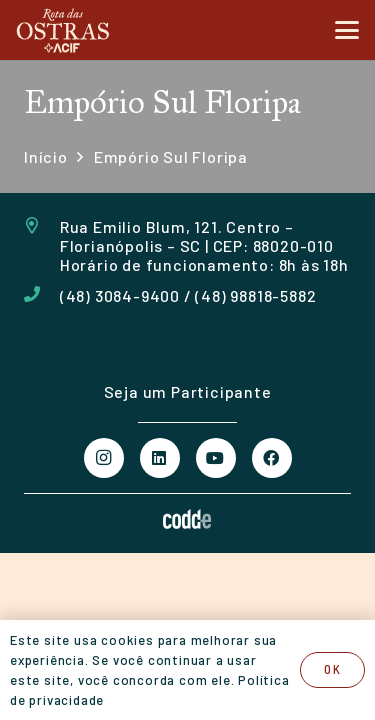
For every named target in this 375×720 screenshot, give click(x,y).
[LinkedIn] (160, 458)
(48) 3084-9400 (120, 295)
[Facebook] (272, 458)
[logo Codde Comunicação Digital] (187, 519)
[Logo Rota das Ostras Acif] (63, 30)
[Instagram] (104, 458)
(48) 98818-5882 (255, 295)
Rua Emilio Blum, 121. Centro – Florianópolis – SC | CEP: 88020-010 (197, 236)
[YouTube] (216, 458)
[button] (347, 30)
